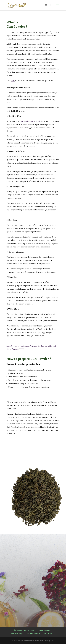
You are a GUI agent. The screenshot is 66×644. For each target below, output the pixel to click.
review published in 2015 (29, 121)
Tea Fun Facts (44, 630)
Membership (17, 633)
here (13, 81)
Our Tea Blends (33, 633)
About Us (48, 633)
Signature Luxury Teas (23, 630)
